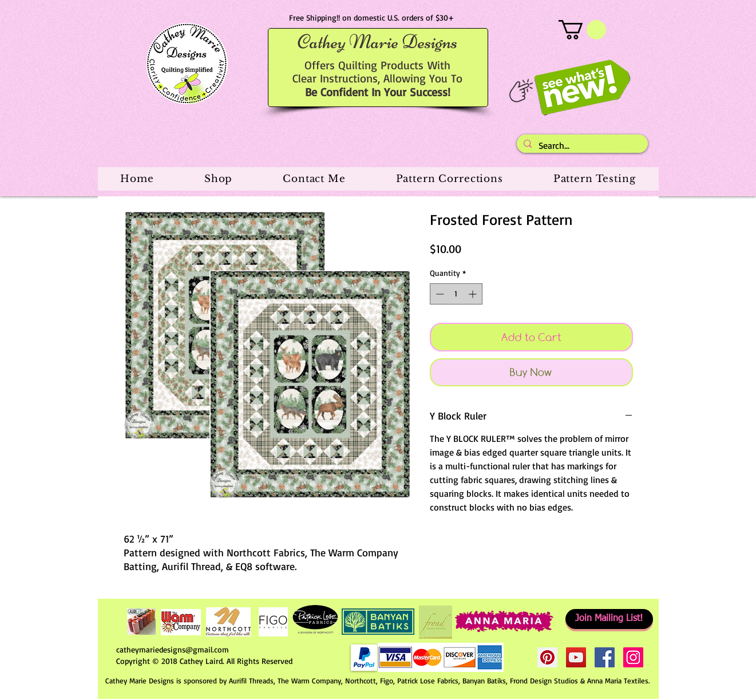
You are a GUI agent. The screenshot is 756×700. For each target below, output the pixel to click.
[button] (582, 30)
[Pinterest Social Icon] (547, 657)
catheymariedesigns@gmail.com (173, 649)
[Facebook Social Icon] (605, 657)
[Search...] (581, 145)
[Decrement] (439, 294)
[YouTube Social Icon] (576, 657)
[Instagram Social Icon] (633, 657)
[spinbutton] (456, 294)
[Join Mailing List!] (609, 619)
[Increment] (474, 294)
